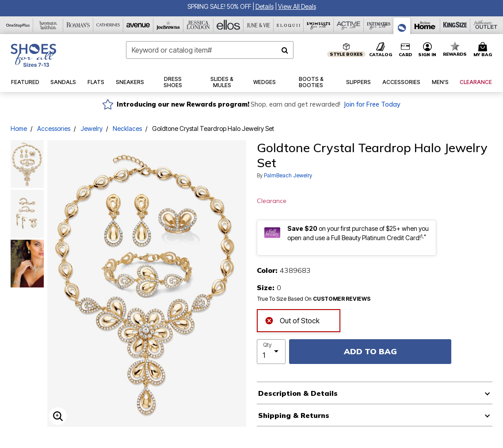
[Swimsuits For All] (319, 25)
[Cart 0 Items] (484, 50)
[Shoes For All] (402, 26)
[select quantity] (271, 352)
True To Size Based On (314, 299)
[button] (265, 6)
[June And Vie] (259, 25)
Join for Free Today (372, 104)
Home (19, 128)
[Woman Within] (48, 25)
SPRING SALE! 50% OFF (219, 6)
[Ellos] (229, 25)
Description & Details (298, 393)
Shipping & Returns (294, 415)
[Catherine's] (108, 25)
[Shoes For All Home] (33, 55)
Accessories (54, 128)
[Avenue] (138, 25)
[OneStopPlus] (18, 25)
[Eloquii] (289, 25)
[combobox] (210, 50)
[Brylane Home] (425, 25)
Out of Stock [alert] (292, 320)
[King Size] (455, 25)
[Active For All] (349, 25)
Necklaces (127, 128)
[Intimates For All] (379, 25)
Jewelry (91, 128)
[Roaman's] (78, 25)
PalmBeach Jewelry (288, 175)
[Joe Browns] (168, 25)
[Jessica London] (198, 25)
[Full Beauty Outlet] (485, 25)
